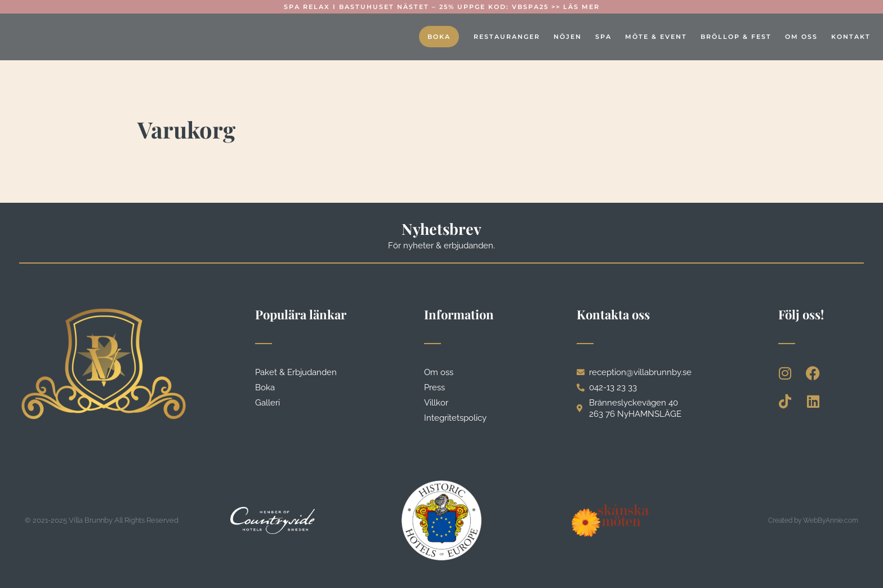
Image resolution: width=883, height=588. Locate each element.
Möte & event (656, 37)
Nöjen (568, 37)
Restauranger (507, 37)
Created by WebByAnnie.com (813, 520)
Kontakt (851, 37)
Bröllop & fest (736, 37)
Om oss (801, 37)
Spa (603, 37)
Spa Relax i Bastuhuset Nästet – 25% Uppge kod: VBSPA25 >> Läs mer (442, 7)
